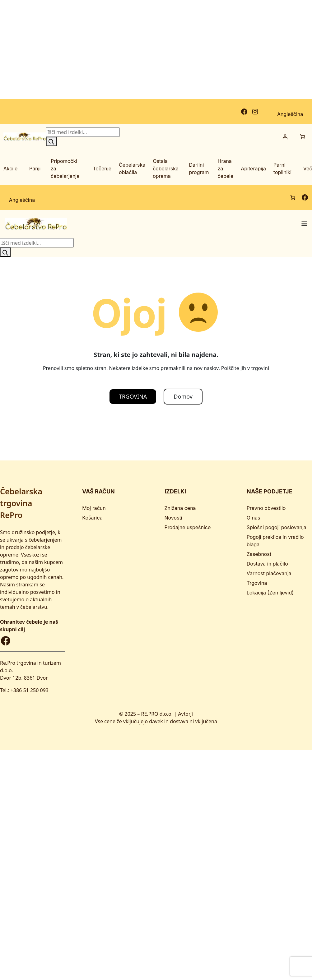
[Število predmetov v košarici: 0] (302, 136)
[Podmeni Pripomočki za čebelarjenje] (50, 169)
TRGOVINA (133, 396)
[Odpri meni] (304, 224)
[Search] (51, 141)
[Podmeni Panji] (28, 169)
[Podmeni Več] (302, 169)
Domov (183, 396)
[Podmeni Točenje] (91, 169)
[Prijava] (285, 136)
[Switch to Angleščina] (290, 111)
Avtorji (185, 714)
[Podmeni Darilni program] (188, 169)
